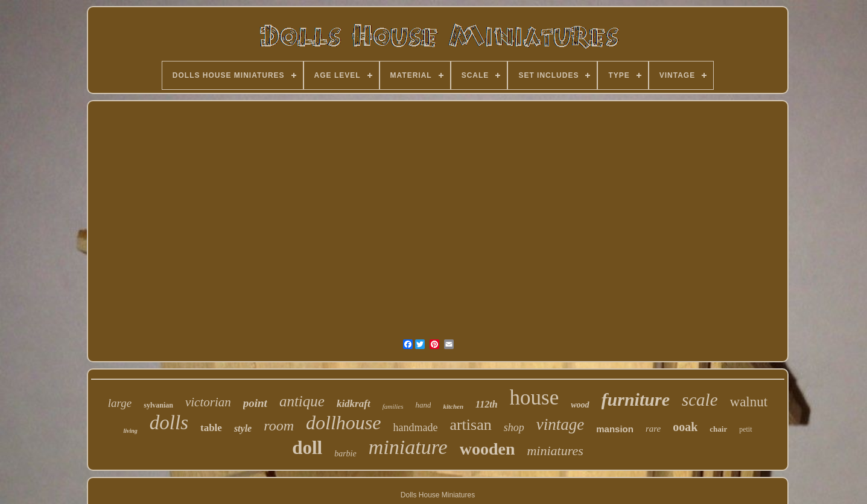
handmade (415, 427)
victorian (208, 402)
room (279, 426)
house (535, 398)
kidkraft (354, 404)
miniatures (555, 451)
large (120, 403)
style (243, 428)
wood (580, 405)
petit (745, 429)
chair (718, 429)
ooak (685, 427)
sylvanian (158, 405)
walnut (749, 402)
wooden (487, 449)
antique (302, 401)
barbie (345, 454)
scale (700, 400)
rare (653, 429)
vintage (560, 424)
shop (514, 427)
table (211, 428)
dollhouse (343, 423)
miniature (408, 447)
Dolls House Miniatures (438, 495)
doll (307, 448)
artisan (470, 425)
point (255, 403)
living (130, 431)
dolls (169, 423)
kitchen (453, 406)
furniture (636, 399)
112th (486, 404)
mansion (615, 429)
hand (423, 405)
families (393, 406)
